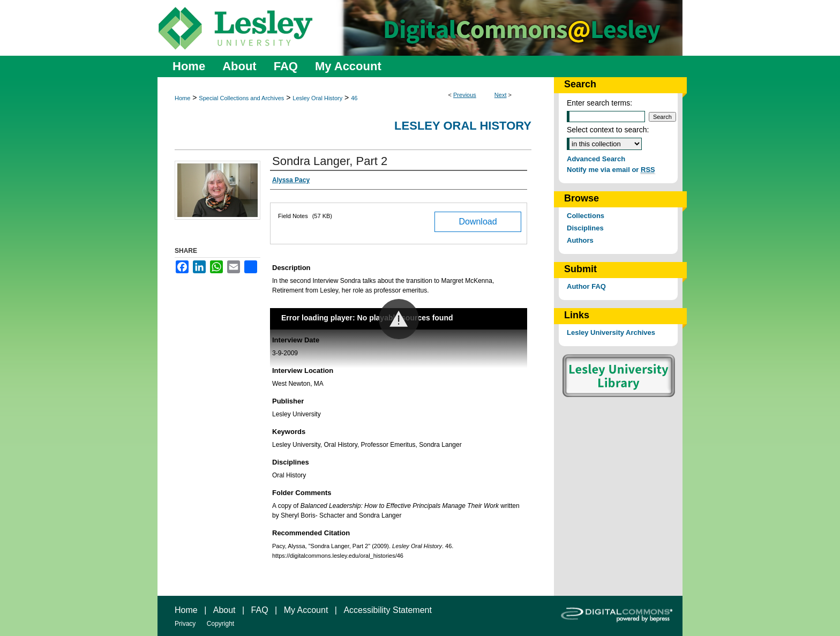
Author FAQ (586, 286)
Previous (465, 95)
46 (354, 98)
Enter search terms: (599, 103)
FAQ (260, 610)
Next (501, 95)
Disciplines (585, 228)
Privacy (185, 624)
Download (478, 222)
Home (182, 98)
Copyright (220, 624)
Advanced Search (596, 159)
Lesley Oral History (317, 98)
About (224, 610)
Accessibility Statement (388, 610)
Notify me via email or (611, 170)
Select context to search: (608, 130)
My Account (306, 610)
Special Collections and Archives (241, 98)
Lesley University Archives (611, 332)
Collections (586, 216)
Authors (580, 240)
